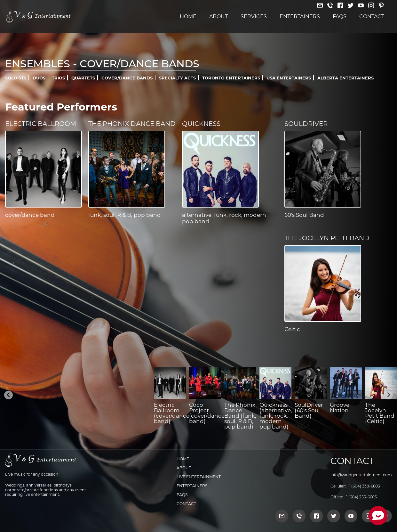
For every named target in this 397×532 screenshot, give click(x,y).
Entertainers (300, 16)
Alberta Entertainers (345, 78)
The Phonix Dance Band (132, 124)
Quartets (83, 78)
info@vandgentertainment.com (361, 475)
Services (254, 16)
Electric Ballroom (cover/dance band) (172, 413)
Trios (58, 78)
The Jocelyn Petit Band (327, 238)
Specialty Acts (177, 78)
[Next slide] (389, 395)
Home (188, 16)
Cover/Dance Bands (127, 78)
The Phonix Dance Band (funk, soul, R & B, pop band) (240, 416)
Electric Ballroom (41, 124)
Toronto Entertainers (231, 78)
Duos (39, 78)
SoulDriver (306, 124)
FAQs (340, 16)
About (218, 16)
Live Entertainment (199, 477)
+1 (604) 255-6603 (360, 497)
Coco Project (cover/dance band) (207, 413)
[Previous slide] (8, 395)
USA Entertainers (289, 78)
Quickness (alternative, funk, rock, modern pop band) (276, 416)
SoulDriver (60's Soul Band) (309, 410)
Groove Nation (340, 408)
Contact (372, 16)
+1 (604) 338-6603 (363, 486)
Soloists (16, 78)
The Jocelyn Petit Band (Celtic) (380, 413)
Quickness (201, 124)
